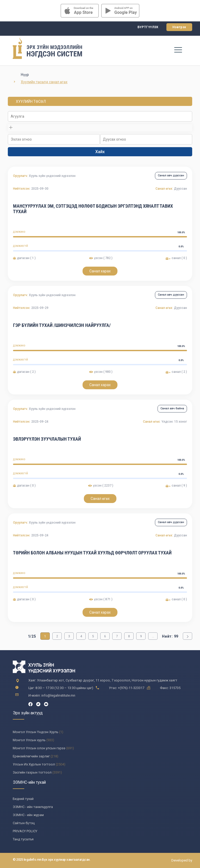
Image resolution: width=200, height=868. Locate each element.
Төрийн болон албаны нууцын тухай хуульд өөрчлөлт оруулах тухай (92, 553)
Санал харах (100, 271)
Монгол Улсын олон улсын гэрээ (39, 748)
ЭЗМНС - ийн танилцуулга (33, 807)
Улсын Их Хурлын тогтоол (34, 764)
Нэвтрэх (179, 27)
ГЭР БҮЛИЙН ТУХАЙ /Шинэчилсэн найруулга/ (62, 325)
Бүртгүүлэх (148, 27)
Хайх (100, 152)
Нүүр (25, 75)
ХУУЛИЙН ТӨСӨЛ (31, 101)
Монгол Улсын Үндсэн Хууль (36, 732)
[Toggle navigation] (178, 50)
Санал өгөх (100, 499)
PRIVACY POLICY (25, 831)
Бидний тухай (23, 799)
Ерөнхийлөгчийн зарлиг (31, 756)
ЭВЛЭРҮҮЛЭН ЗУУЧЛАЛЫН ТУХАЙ (47, 439)
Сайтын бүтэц (24, 823)
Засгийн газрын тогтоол (32, 772)
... (153, 636)
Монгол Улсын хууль (29, 740)
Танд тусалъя (23, 839)
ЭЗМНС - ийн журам (28, 815)
